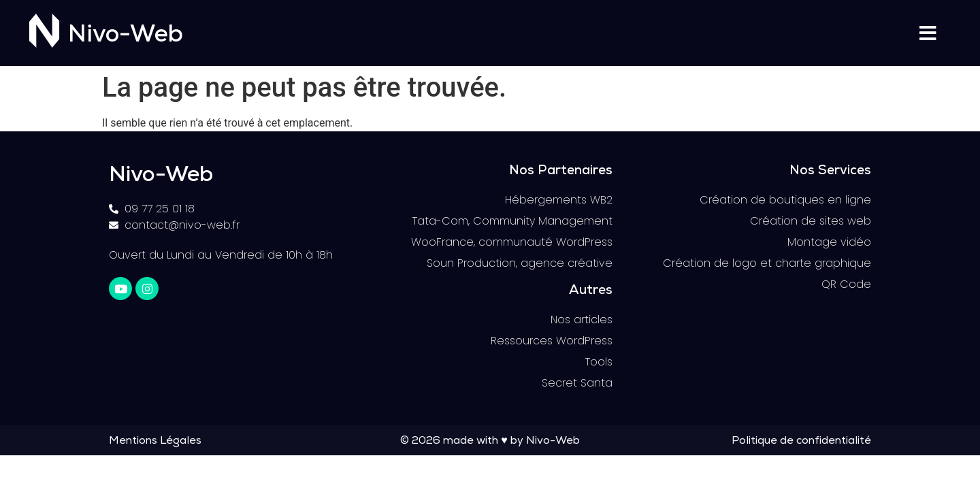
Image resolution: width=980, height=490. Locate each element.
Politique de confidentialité (801, 442)
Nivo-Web (126, 36)
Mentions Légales (155, 442)
